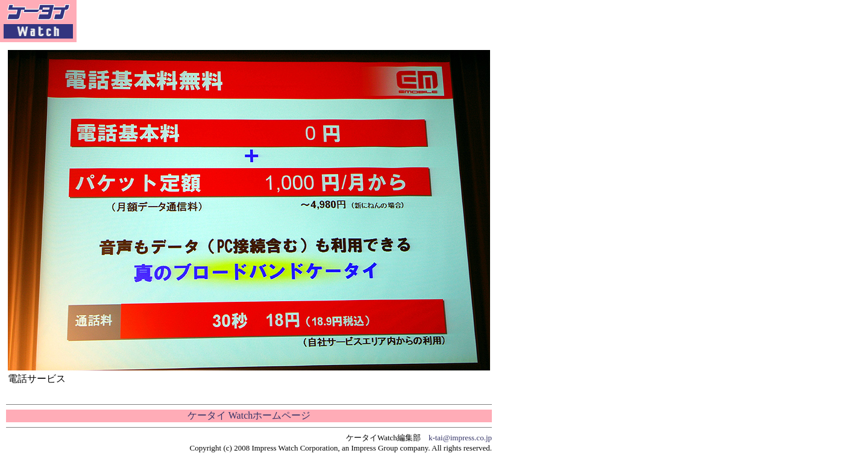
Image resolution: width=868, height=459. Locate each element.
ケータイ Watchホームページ (249, 415)
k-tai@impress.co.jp (460, 438)
